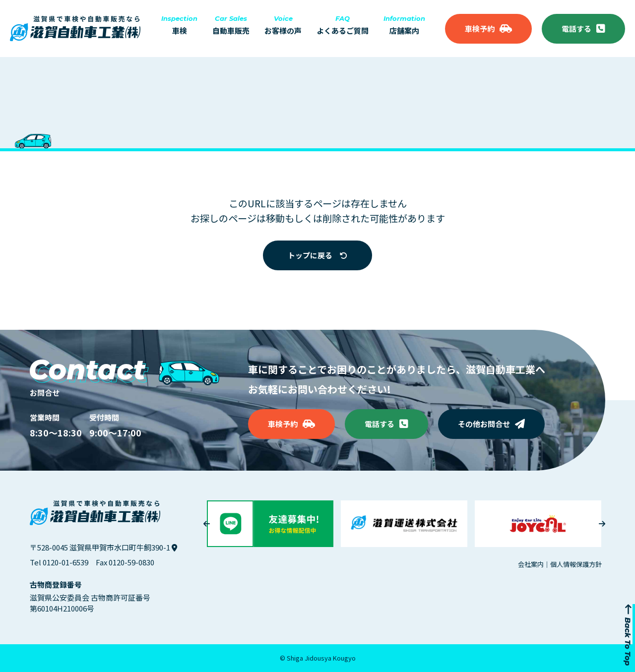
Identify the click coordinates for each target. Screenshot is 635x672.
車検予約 (488, 29)
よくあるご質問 (343, 25)
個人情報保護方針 (576, 564)
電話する (583, 29)
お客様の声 (283, 25)
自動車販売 (231, 25)
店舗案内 (404, 25)
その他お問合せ (491, 424)
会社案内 (531, 564)
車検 (179, 25)
